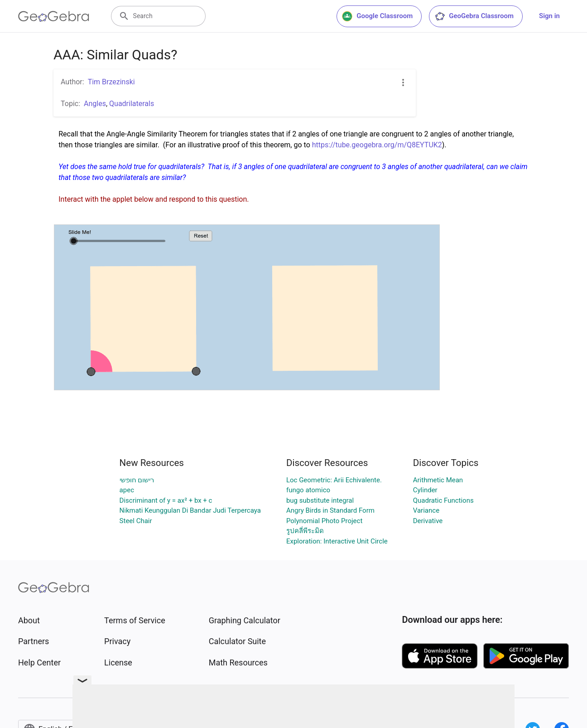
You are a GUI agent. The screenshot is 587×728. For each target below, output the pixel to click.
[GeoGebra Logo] (54, 16)
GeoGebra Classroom (474, 16)
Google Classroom (377, 16)
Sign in (549, 16)
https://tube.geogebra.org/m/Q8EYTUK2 (377, 145)
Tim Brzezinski (111, 82)
